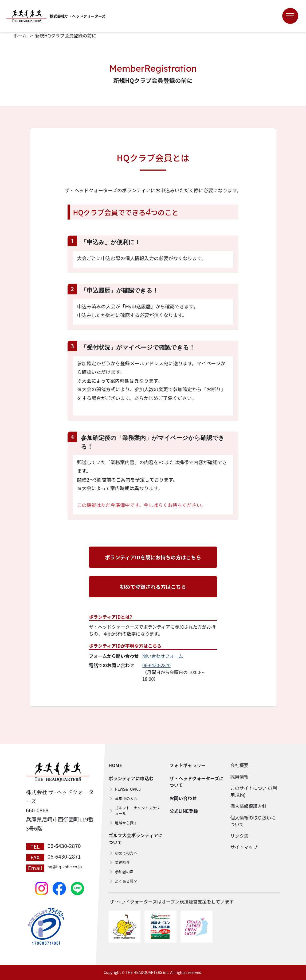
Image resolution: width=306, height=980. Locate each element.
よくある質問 (126, 881)
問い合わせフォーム (163, 656)
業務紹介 (122, 862)
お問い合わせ (183, 798)
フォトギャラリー (187, 765)
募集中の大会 (126, 798)
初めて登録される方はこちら (153, 587)
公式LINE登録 (184, 811)
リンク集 (240, 836)
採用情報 (240, 777)
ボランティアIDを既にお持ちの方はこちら (153, 557)
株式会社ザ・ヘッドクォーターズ (78, 16)
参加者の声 (124, 872)
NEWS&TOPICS (128, 789)
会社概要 (240, 765)
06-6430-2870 (156, 665)
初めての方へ (126, 853)
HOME (115, 765)
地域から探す (126, 823)
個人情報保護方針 (249, 806)
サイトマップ (244, 847)
